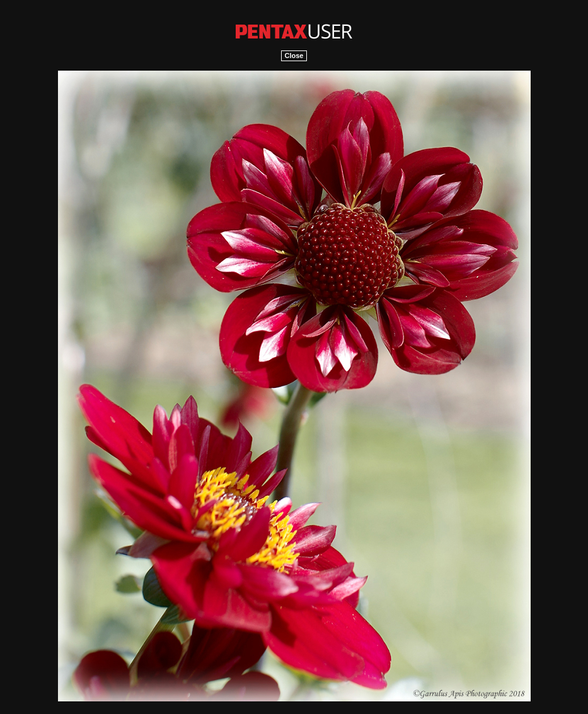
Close (294, 56)
